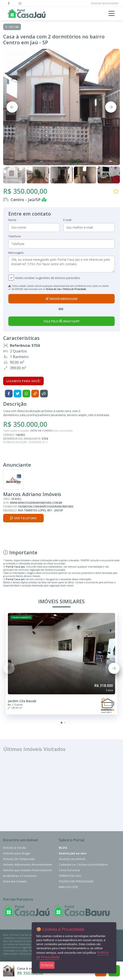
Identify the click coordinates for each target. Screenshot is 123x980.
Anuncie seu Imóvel (72, 859)
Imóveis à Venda (15, 848)
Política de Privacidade (75, 289)
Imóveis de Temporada (19, 859)
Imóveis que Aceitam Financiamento (28, 870)
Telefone (15, 236)
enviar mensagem (61, 299)
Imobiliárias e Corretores (20, 876)
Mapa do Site (68, 887)
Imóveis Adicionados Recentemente (28, 864)
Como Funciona (69, 870)
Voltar (12, 27)
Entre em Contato (15, 881)
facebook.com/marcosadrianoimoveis (46, 507)
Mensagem (16, 253)
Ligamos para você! (23, 381)
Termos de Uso (53, 289)
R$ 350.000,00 (25, 191)
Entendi (47, 965)
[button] (61, 723)
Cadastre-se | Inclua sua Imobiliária (83, 864)
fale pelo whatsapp (62, 321)
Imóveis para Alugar (17, 853)
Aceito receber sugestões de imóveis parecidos (48, 278)
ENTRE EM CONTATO (42, 431)
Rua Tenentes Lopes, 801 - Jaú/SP (41, 510)
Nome (12, 220)
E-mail (67, 220)
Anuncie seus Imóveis (105, 3)
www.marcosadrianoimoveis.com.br (36, 503)
